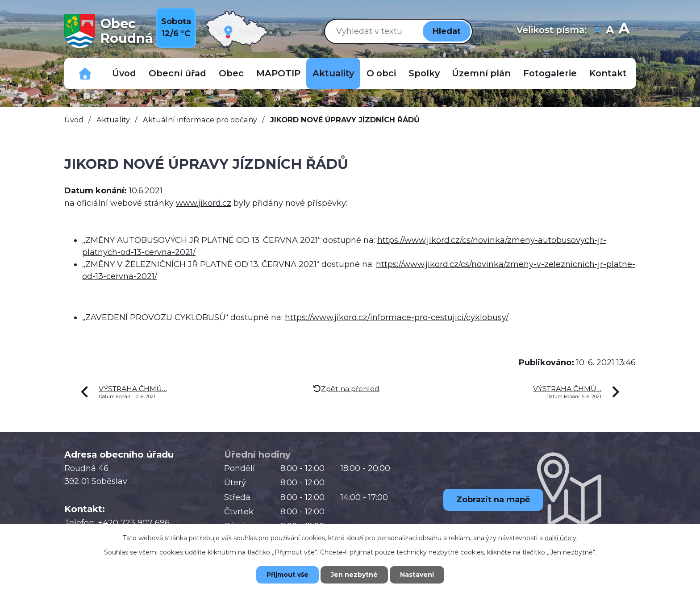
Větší (624, 31)
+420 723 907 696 (134, 523)
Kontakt (608, 73)
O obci (381, 73)
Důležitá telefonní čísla (85, 73)
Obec (231, 73)
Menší (597, 31)
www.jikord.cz (204, 203)
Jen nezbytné (354, 575)
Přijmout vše (287, 575)
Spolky (424, 73)
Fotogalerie (550, 73)
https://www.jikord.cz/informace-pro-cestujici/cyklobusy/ (397, 317)
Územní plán (481, 73)
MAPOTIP (278, 73)
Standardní (610, 31)
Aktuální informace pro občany (200, 120)
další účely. (561, 538)
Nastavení (417, 575)
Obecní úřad (177, 73)
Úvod (124, 73)
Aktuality (333, 73)
